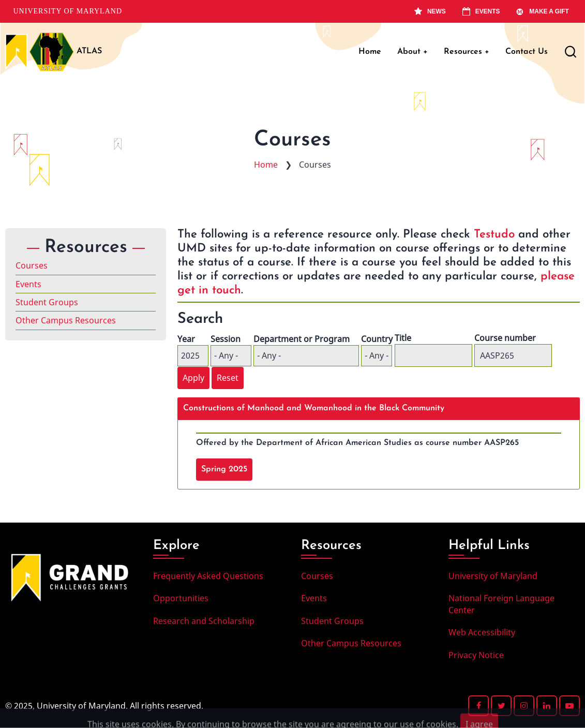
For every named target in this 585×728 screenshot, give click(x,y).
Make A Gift (543, 11)
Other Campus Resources (66, 320)
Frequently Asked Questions (208, 576)
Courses (32, 265)
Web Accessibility (482, 632)
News (430, 11)
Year (186, 339)
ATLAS (89, 51)
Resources (467, 52)
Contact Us (527, 52)
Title (403, 338)
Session (226, 339)
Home (370, 52)
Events (481, 11)
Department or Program (302, 339)
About (412, 52)
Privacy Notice (476, 655)
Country (377, 339)
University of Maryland (68, 11)
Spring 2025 (224, 469)
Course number (505, 338)
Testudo (494, 235)
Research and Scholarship (204, 621)
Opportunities (181, 598)
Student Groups (47, 302)
